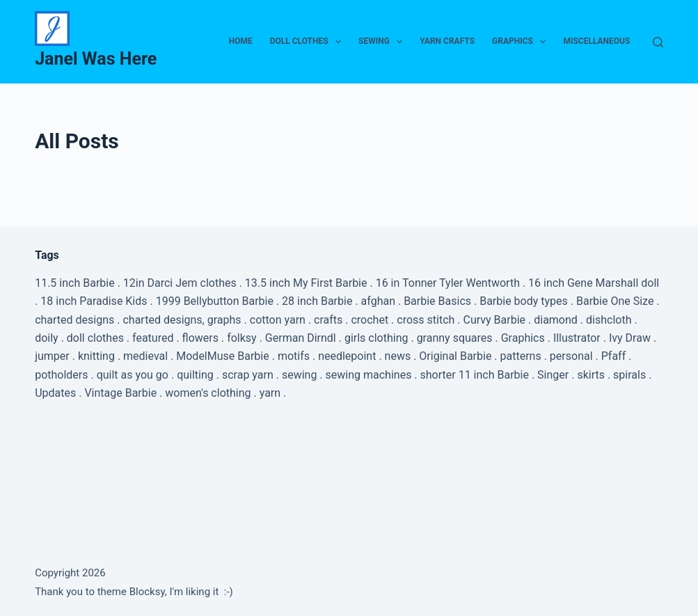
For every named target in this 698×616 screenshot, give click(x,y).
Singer (553, 375)
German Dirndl (301, 338)
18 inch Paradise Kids (94, 301)
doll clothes (95, 338)
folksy (242, 338)
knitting (96, 356)
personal (571, 356)
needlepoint (347, 356)
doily (47, 338)
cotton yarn (278, 320)
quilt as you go (133, 375)
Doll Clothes (308, 42)
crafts (328, 320)
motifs (294, 356)
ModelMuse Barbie (222, 356)
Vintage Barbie (120, 393)
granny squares (455, 338)
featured (153, 338)
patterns (521, 356)
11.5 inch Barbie (75, 283)
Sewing (383, 42)
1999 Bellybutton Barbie (215, 301)
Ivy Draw (630, 338)
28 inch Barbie (317, 301)
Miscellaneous (596, 41)
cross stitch (426, 320)
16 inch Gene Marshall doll (594, 283)
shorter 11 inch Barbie (475, 375)
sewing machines (369, 375)
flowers (200, 338)
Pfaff (613, 356)
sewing (299, 375)
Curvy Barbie (495, 320)
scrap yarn (248, 375)
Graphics (522, 42)
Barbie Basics (437, 301)
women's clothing (208, 393)
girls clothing (376, 338)
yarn (270, 393)
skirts (591, 375)
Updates (55, 393)
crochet (370, 320)
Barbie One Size (615, 301)
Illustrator (577, 338)
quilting (195, 375)
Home (241, 41)
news (398, 356)
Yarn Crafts (447, 41)
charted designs (74, 320)
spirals (629, 375)
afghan (378, 301)
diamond (556, 320)
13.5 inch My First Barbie (306, 283)
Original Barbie (455, 356)
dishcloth (609, 320)
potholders (61, 375)
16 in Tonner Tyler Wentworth (448, 283)
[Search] (658, 42)
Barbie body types (524, 301)
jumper (52, 356)
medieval (145, 356)
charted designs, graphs (182, 320)
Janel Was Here (96, 59)
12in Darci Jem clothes (180, 283)
